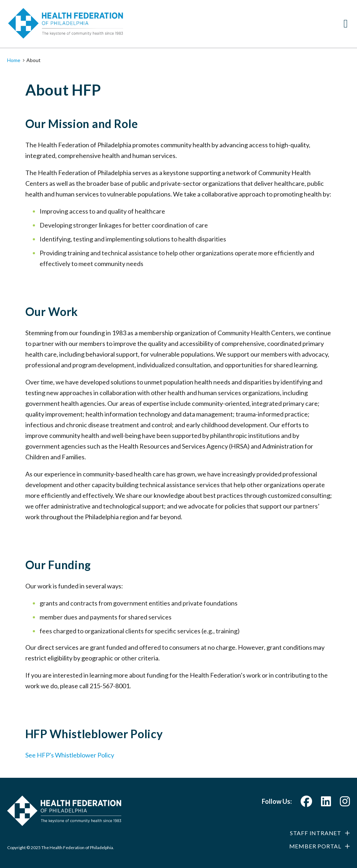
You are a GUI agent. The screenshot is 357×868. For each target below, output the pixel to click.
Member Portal (315, 846)
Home (14, 60)
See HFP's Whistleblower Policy (70, 755)
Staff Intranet (316, 833)
